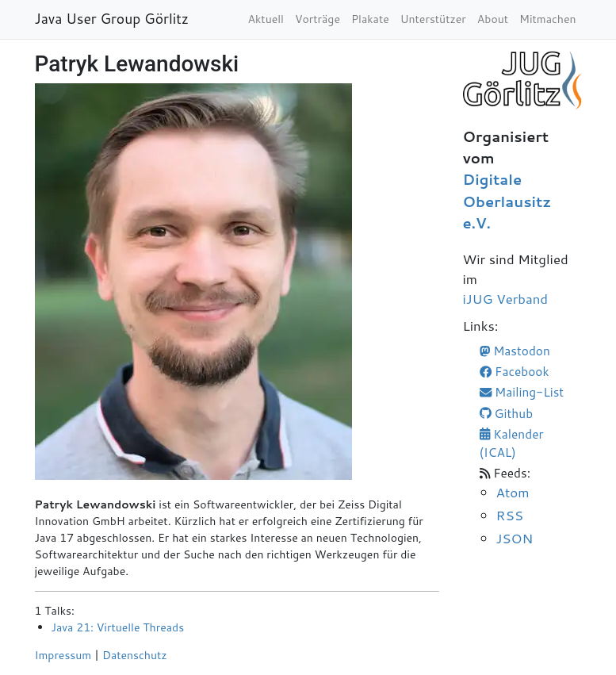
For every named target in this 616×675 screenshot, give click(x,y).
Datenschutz (135, 655)
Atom (513, 492)
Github (507, 413)
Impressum (63, 655)
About (493, 19)
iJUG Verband (506, 299)
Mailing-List (522, 392)
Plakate (370, 19)
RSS (510, 515)
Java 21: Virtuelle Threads (118, 627)
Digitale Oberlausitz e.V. (507, 201)
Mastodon (515, 351)
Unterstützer (433, 19)
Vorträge (318, 19)
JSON (515, 538)
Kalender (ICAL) (512, 443)
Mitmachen (547, 19)
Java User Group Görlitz (112, 19)
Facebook (515, 371)
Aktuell (266, 19)
